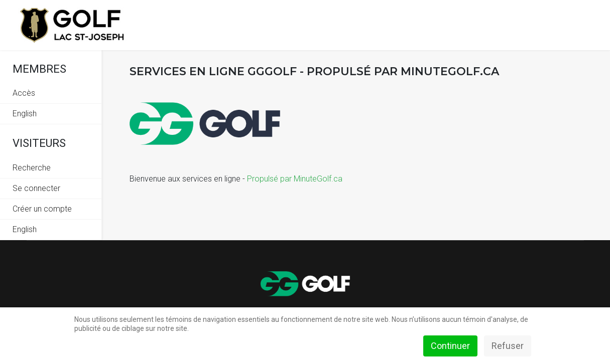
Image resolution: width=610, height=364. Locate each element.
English (25, 114)
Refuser (508, 346)
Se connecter (36, 188)
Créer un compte (42, 209)
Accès (24, 93)
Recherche (32, 168)
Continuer (450, 346)
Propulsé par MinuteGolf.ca (295, 179)
